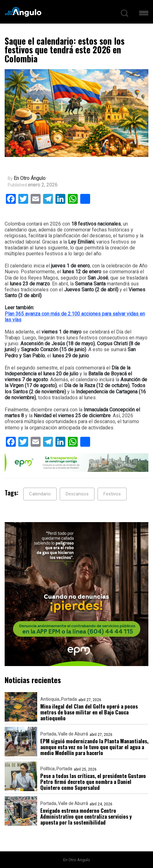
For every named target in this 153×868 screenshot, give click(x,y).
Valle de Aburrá (73, 734)
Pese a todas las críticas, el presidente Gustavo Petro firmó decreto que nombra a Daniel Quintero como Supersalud (93, 782)
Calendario (40, 494)
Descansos (77, 494)
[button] (144, 14)
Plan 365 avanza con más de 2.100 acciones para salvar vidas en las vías (75, 317)
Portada (69, 699)
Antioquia (50, 699)
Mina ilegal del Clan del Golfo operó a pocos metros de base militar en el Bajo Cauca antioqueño (89, 712)
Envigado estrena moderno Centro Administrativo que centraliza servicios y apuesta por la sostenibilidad (86, 816)
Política (47, 769)
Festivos (112, 494)
